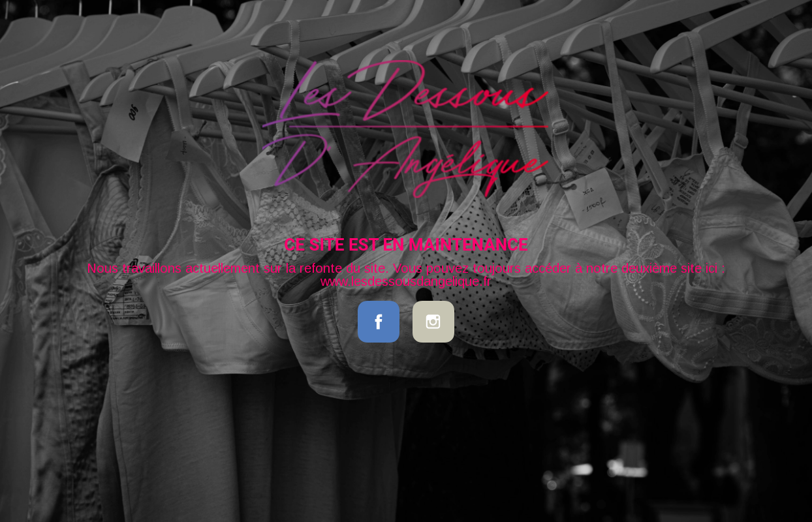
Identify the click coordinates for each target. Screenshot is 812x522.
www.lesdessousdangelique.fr (406, 281)
